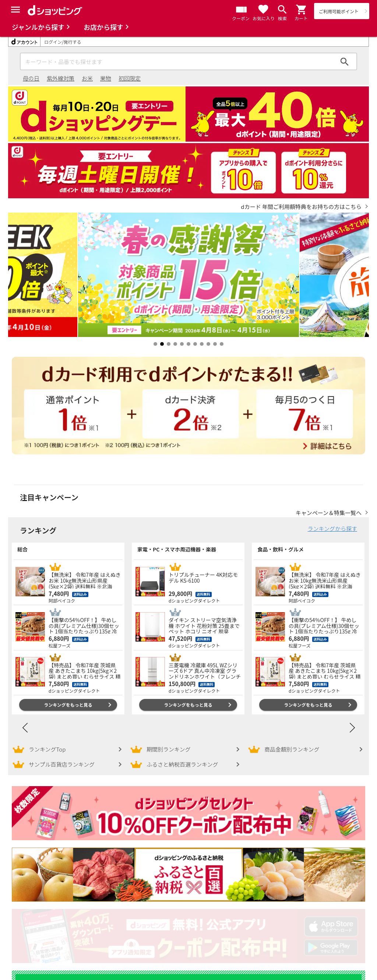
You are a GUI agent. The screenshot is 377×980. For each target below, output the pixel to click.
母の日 (31, 78)
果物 (106, 78)
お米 (87, 78)
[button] (302, 10)
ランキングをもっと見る (68, 697)
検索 (345, 61)
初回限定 (130, 78)
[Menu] (15, 10)
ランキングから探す (332, 521)
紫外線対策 (61, 78)
